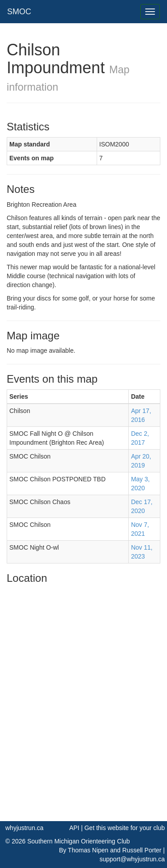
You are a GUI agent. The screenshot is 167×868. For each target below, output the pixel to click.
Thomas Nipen (88, 850)
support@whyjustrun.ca (132, 859)
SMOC (19, 12)
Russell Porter (142, 850)
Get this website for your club (124, 828)
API (74, 828)
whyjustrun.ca (24, 828)
